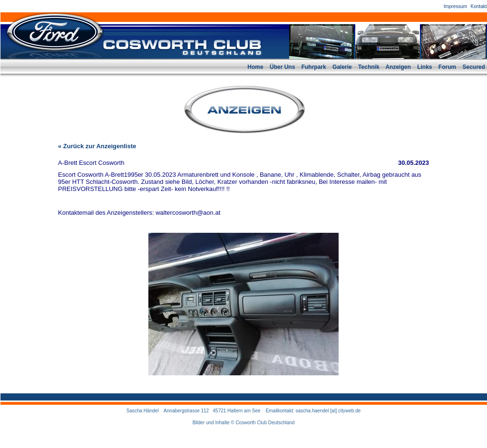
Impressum (455, 6)
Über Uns (282, 67)
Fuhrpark (314, 67)
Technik (369, 67)
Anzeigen (398, 67)
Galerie (342, 67)
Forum (447, 67)
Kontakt (479, 6)
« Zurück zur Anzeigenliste (97, 146)
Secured (474, 67)
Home (255, 67)
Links (424, 67)
